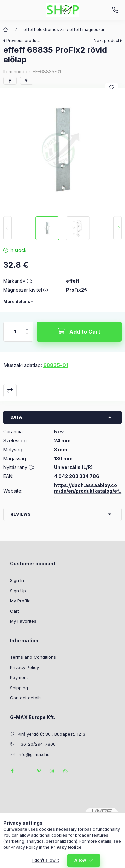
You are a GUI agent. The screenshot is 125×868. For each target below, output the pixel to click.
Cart (14, 611)
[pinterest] (27, 81)
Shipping (19, 688)
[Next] (117, 228)
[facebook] (10, 81)
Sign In (17, 580)
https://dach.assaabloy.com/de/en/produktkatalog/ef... (88, 491)
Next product (106, 40)
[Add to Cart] (79, 332)
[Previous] (7, 228)
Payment (19, 677)
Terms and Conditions (33, 657)
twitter (25, 771)
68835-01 (56, 365)
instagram (52, 771)
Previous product (23, 40)
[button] (62, 150)
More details (17, 301)
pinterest (39, 771)
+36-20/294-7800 (115, 10)
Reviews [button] (20, 514)
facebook (12, 771)
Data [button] (16, 417)
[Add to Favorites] (112, 87)
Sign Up (18, 591)
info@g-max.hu (34, 754)
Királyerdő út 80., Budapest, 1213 (51, 734)
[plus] (27, 327)
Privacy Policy (24, 667)
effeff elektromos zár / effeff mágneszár (64, 29)
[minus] (27, 336)
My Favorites (23, 621)
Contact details (26, 698)
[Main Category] (6, 30)
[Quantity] (15, 332)
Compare (10, 391)
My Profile (20, 601)
